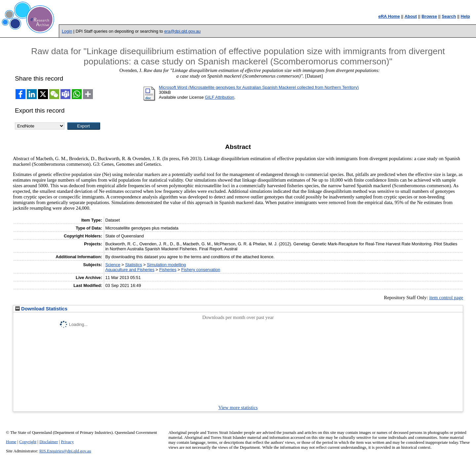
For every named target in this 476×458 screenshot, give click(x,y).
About (411, 16)
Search (449, 16)
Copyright (28, 442)
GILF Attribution (220, 97)
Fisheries (168, 270)
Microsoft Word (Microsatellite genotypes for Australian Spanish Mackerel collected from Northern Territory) (259, 87)
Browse (429, 16)
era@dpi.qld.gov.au (182, 31)
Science (113, 265)
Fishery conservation (201, 270)
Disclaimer (49, 442)
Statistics (134, 265)
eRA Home (389, 16)
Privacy (67, 442)
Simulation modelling (166, 265)
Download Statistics (41, 309)
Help (465, 16)
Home (11, 442)
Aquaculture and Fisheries (130, 270)
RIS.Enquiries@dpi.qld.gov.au (65, 451)
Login (67, 31)
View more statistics (238, 407)
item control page (446, 298)
